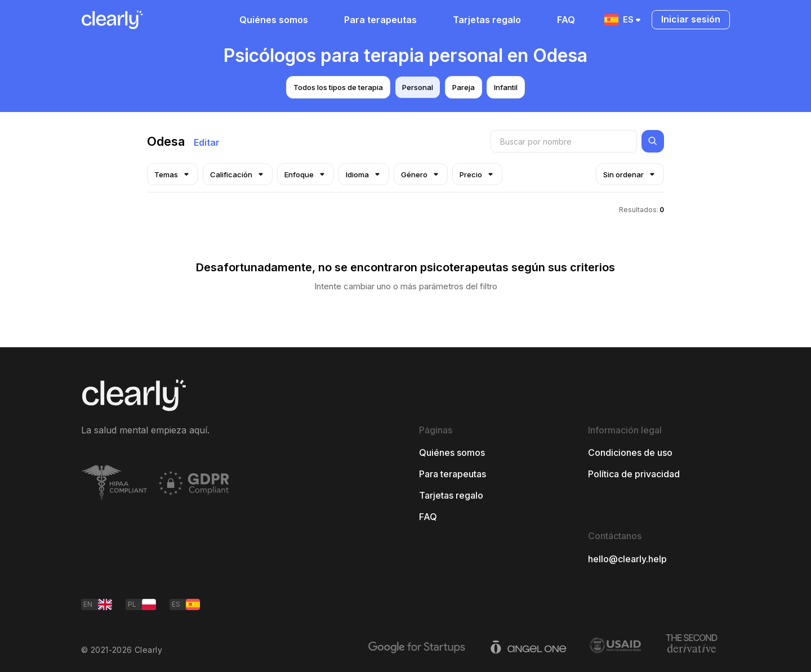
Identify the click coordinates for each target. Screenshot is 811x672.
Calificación (238, 174)
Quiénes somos (274, 20)
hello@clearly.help (627, 559)
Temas (173, 174)
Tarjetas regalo (487, 20)
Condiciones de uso (630, 453)
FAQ (566, 20)
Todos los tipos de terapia (338, 87)
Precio (477, 174)
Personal (418, 87)
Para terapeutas (380, 20)
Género (421, 174)
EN (98, 604)
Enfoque (306, 174)
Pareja (464, 87)
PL (142, 604)
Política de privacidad (634, 474)
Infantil (506, 87)
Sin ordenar (630, 174)
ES (623, 20)
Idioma (364, 174)
